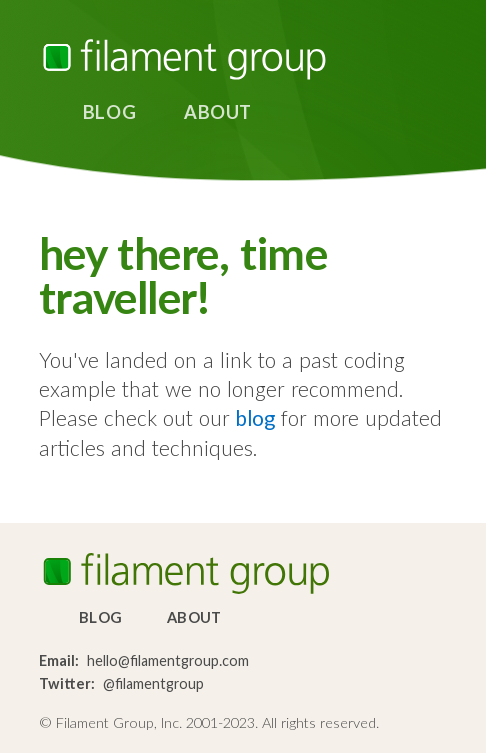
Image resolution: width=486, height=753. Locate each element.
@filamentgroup (153, 683)
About (218, 112)
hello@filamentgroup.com (168, 660)
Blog (109, 112)
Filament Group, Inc (184, 59)
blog (255, 417)
